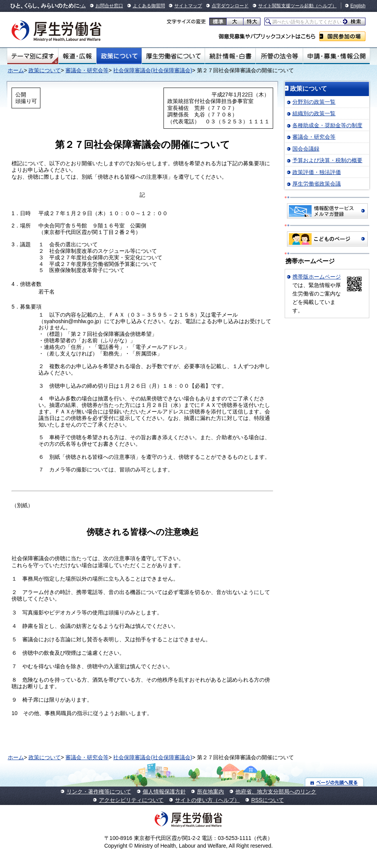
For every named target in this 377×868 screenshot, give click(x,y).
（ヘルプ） (325, 6)
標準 (218, 22)
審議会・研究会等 (87, 70)
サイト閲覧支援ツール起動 (286, 6)
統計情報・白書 (230, 56)
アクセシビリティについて (131, 800)
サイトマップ (188, 6)
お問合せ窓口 (109, 6)
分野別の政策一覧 (314, 102)
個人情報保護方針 (164, 792)
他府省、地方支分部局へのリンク (276, 792)
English (358, 6)
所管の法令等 (279, 56)
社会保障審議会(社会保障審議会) (153, 70)
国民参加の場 (342, 36)
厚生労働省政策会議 (317, 184)
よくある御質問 (149, 6)
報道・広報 (77, 56)
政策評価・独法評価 (317, 172)
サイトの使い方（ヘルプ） (207, 800)
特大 (252, 22)
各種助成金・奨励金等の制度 (327, 125)
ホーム (16, 70)
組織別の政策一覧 (314, 113)
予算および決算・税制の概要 (327, 160)
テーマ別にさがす (33, 56)
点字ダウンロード (230, 6)
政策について (119, 56)
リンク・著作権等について (99, 792)
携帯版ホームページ (317, 277)
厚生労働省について (173, 56)
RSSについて (268, 800)
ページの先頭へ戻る (334, 782)
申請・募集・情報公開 (336, 56)
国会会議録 (306, 149)
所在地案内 (210, 792)
